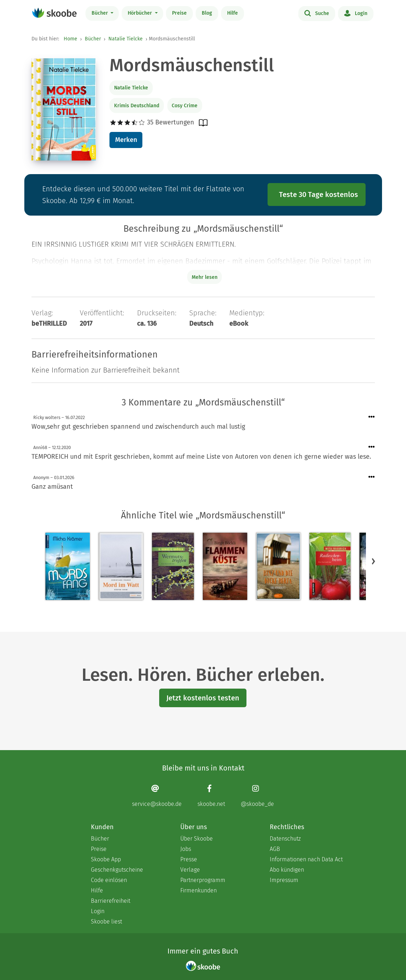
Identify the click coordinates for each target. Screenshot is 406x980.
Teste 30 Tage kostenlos (319, 194)
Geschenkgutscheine (117, 870)
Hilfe (233, 13)
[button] (373, 561)
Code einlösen (109, 880)
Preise (179, 13)
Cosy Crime (185, 106)
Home (70, 39)
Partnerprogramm (203, 880)
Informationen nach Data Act (306, 859)
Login (356, 13)
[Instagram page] (257, 796)
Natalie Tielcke (126, 39)
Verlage (190, 870)
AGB (275, 849)
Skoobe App (106, 859)
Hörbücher (141, 13)
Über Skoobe (197, 839)
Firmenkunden (199, 890)
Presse (189, 859)
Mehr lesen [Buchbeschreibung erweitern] (205, 277)
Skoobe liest (106, 922)
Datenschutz (285, 839)
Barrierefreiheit (111, 901)
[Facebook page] (211, 796)
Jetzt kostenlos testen (203, 698)
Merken (126, 140)
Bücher (101, 13)
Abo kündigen (287, 870)
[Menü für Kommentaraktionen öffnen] (372, 417)
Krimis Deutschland (137, 106)
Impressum (284, 880)
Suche (317, 13)
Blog (207, 13)
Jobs (186, 849)
